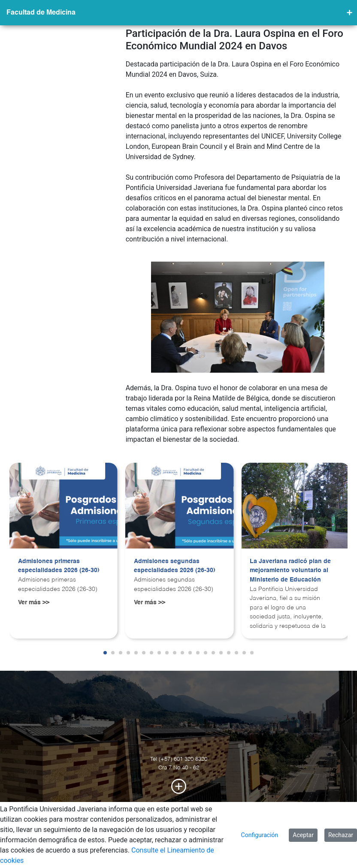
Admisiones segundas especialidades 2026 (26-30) (175, 566)
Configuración (260, 835)
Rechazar (341, 835)
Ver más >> (34, 603)
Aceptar (303, 835)
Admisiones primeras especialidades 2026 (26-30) (59, 566)
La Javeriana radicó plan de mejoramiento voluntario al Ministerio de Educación (290, 571)
